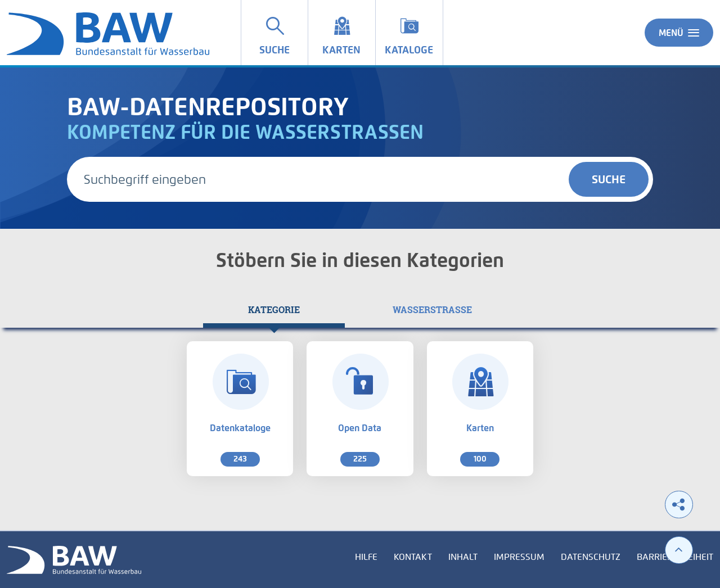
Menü (679, 33)
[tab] (274, 310)
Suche (609, 179)
